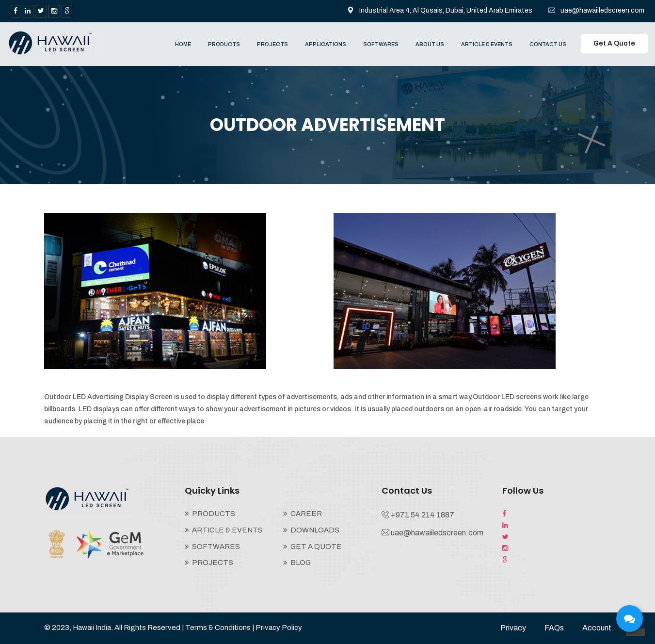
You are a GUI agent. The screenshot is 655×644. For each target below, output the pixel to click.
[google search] (67, 11)
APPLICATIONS (326, 44)
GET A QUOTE (316, 547)
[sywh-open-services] (630, 619)
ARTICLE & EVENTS (487, 44)
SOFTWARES (381, 44)
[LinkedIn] (28, 11)
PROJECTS (272, 44)
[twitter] (41, 11)
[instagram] (54, 11)
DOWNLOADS (315, 530)
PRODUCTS (224, 44)
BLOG (301, 563)
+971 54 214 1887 (423, 515)
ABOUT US (430, 44)
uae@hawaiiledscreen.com (602, 10)
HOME (183, 44)
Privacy (513, 628)
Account (597, 628)
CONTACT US (548, 44)
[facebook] (16, 11)
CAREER (306, 514)
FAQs (554, 628)
